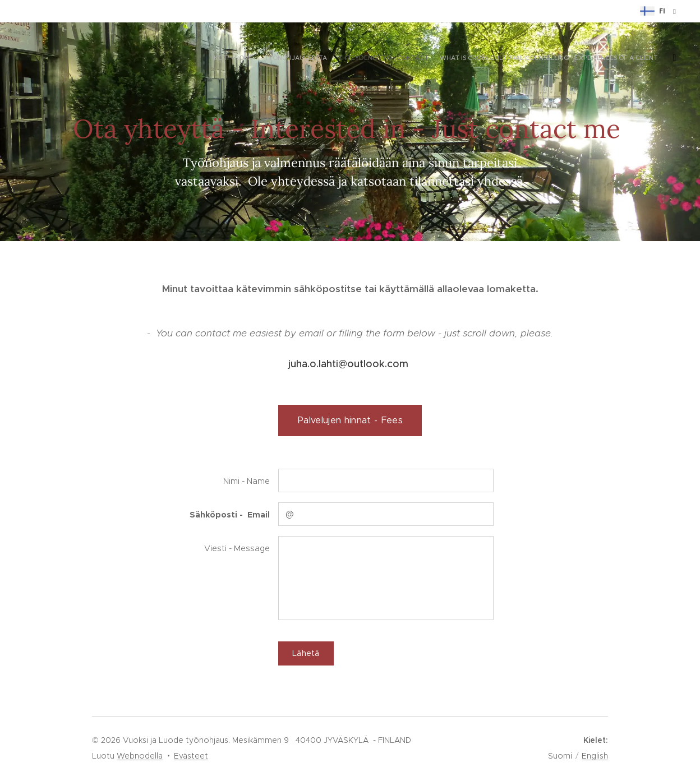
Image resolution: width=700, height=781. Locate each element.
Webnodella (140, 756)
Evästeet (191, 756)
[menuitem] (612, 59)
